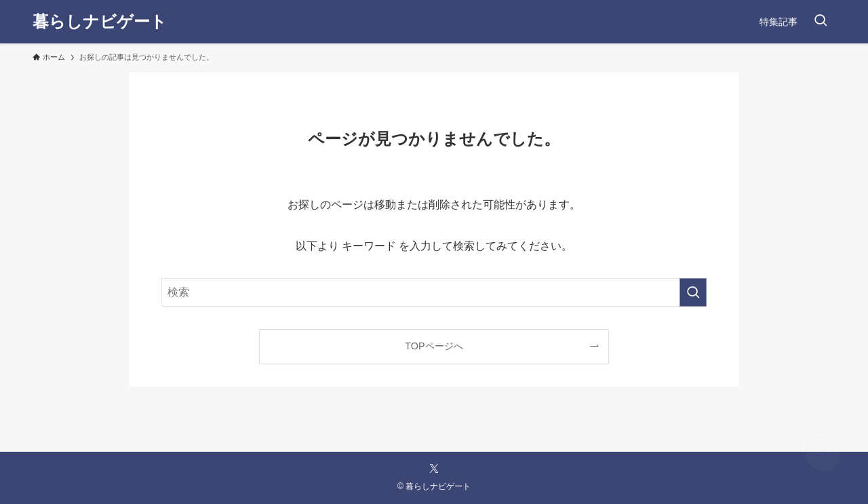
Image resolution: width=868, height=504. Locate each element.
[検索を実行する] (693, 292)
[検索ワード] (434, 292)
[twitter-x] (434, 469)
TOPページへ (434, 346)
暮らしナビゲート (100, 22)
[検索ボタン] (821, 22)
